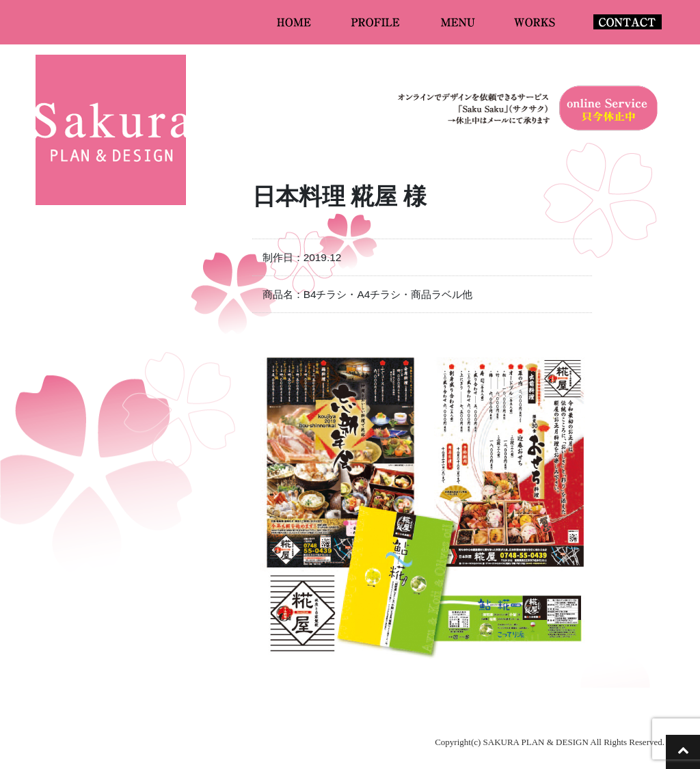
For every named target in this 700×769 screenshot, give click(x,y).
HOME (295, 22)
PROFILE (377, 22)
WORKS (536, 22)
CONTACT (628, 22)
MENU (458, 22)
